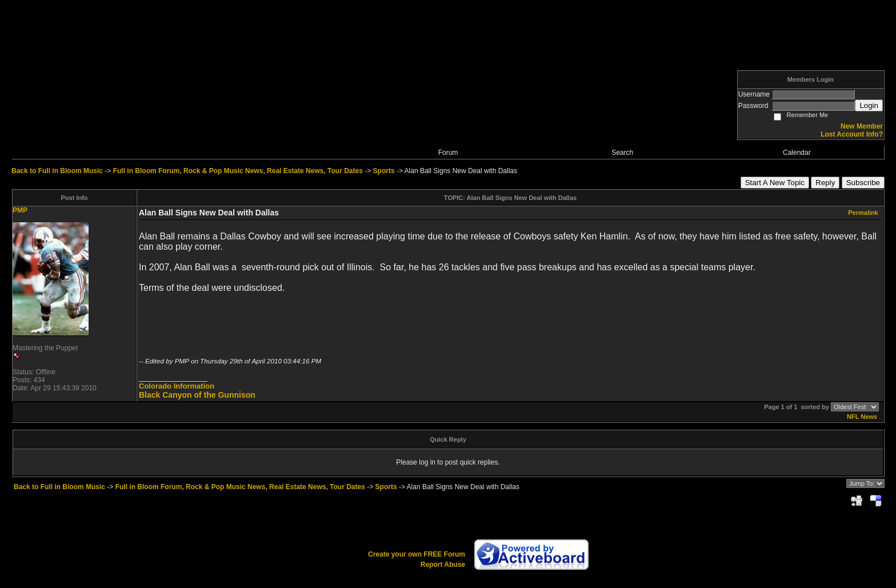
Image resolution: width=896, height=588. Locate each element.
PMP (20, 210)
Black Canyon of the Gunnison (197, 395)
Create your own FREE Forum (417, 554)
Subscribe (863, 183)
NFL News (862, 417)
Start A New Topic (775, 183)
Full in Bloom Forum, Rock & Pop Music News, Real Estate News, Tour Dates (238, 171)
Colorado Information (177, 386)
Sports (384, 171)
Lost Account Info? (852, 134)
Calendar (797, 153)
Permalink (863, 213)
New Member (862, 126)
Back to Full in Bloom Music (57, 171)
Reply (825, 183)
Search (622, 153)
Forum (448, 153)
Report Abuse (443, 565)
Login (869, 105)
